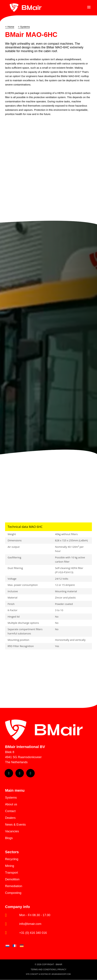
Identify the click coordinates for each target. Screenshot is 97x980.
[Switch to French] (15, 946)
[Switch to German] (22, 946)
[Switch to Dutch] (7, 946)
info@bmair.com (30, 924)
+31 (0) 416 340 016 (33, 933)
